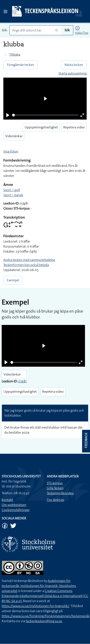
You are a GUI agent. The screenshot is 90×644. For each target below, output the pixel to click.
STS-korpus (55, 483)
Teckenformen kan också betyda (26, 265)
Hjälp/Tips (82, 33)
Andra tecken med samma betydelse (29, 260)
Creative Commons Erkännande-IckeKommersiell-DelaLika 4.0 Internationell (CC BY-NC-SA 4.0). (45, 596)
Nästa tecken (74, 65)
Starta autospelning (73, 73)
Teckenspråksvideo (60, 493)
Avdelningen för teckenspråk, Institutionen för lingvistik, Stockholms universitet (39, 586)
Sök (67, 30)
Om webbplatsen (14, 505)
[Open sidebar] (5, 12)
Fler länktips (56, 500)
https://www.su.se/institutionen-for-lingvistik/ (35, 606)
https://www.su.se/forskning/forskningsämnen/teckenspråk (46, 616)
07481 (22, 381)
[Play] (8, 115)
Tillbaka (15, 54)
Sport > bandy (13, 195)
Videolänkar (14, 136)
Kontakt (7, 500)
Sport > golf (12, 190)
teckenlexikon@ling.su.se (44, 621)
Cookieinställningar (16, 510)
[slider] (45, 115)
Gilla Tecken (55, 488)
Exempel (13, 280)
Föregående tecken (20, 65)
